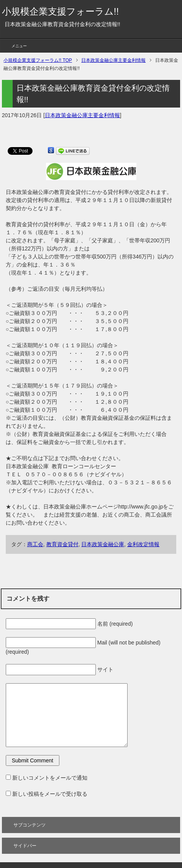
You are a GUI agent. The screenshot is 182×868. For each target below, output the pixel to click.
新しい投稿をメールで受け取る (50, 794)
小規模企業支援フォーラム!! (60, 11)
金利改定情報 (143, 544)
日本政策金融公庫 (103, 544)
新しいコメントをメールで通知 (50, 778)
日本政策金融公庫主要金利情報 (82, 115)
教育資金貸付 (62, 544)
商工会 (35, 544)
